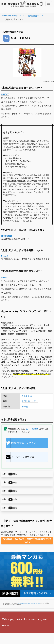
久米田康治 (27, 396)
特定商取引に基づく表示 (31, 603)
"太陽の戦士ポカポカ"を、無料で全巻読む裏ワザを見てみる (27, 540)
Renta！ (5, 256)
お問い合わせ (38, 603)
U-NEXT (5, 94)
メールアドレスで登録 (20, 457)
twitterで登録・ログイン (21, 443)
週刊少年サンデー (30, 401)
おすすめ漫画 (32, 429)
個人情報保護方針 (21, 603)
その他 (25, 407)
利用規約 (26, 603)
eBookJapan (7, 236)
